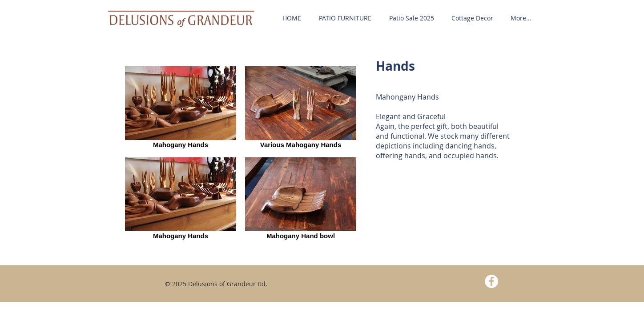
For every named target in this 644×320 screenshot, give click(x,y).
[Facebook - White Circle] (491, 281)
